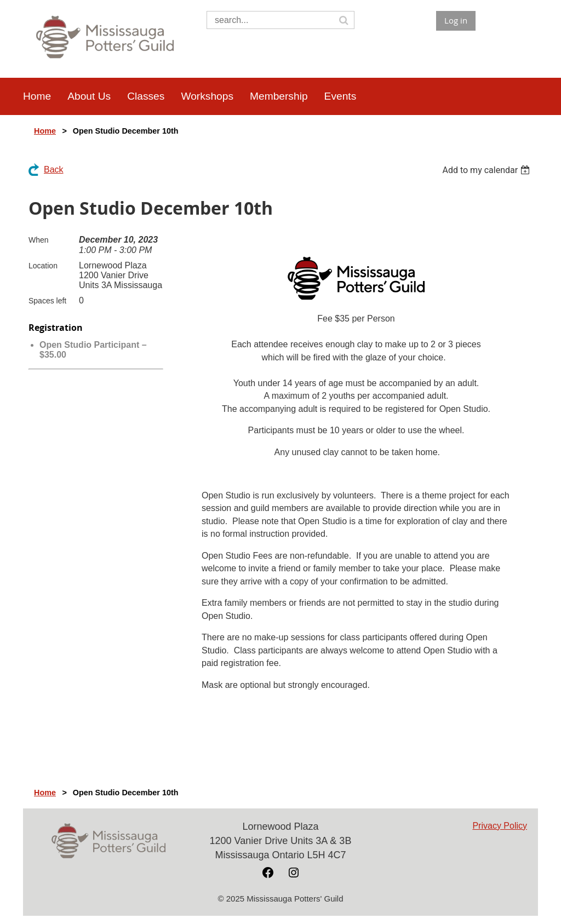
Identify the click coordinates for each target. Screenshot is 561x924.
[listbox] (487, 170)
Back (54, 170)
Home (45, 131)
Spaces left (47, 301)
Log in (456, 20)
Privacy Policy (500, 826)
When (39, 240)
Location (43, 266)
